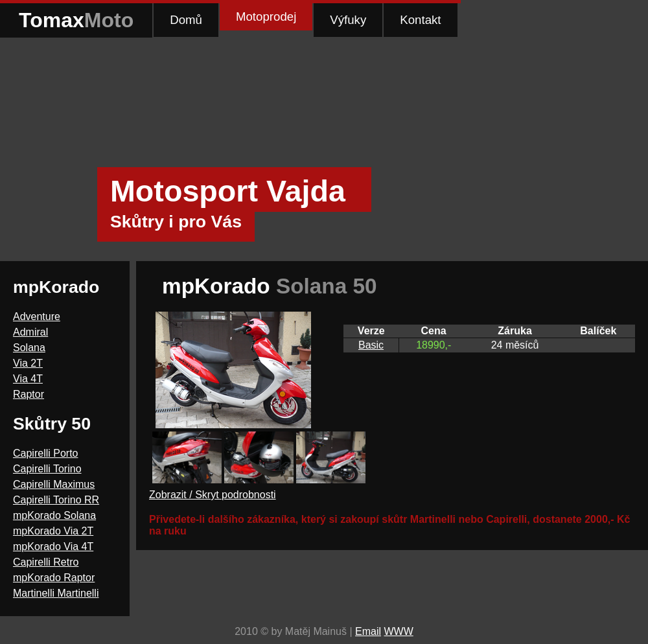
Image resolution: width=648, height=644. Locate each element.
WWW (398, 631)
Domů (186, 20)
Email (368, 631)
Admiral (30, 332)
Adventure (37, 316)
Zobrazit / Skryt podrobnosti (213, 495)
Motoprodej (266, 17)
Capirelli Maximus (54, 484)
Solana (29, 348)
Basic (371, 345)
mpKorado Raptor (54, 578)
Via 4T (28, 379)
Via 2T (28, 363)
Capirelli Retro (46, 562)
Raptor (29, 394)
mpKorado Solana (54, 515)
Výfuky (348, 20)
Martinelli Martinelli (56, 593)
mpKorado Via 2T (53, 531)
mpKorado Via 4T (53, 546)
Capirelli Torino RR (56, 500)
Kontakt (420, 20)
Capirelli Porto (45, 453)
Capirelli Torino (47, 469)
